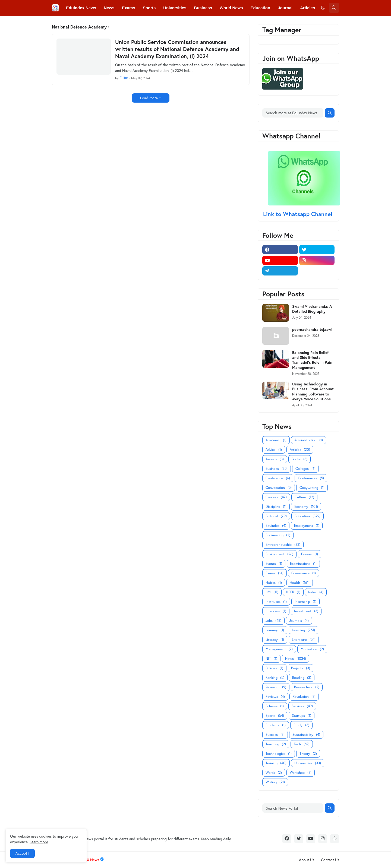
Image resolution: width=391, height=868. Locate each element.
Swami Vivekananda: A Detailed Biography (312, 309)
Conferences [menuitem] (103, 23)
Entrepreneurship (283, 545)
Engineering (278, 535)
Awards (275, 459)
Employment (307, 526)
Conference (278, 478)
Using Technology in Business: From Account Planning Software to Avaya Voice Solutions (313, 392)
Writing (275, 782)
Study (301, 725)
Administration (309, 440)
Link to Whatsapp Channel (299, 214)
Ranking (275, 678)
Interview (276, 611)
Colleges (305, 469)
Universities (308, 763)
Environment (279, 554)
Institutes (276, 602)
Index (316, 592)
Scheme (275, 706)
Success (275, 735)
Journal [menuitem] (285, 8)
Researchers (307, 687)
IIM (272, 592)
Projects (301, 668)
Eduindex (276, 526)
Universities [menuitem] (175, 8)
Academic (276, 440)
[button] (323, 8)
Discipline (276, 507)
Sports (275, 716)
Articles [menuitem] (308, 8)
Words (274, 773)
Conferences (311, 478)
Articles (300, 450)
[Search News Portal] (293, 808)
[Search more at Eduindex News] (293, 113)
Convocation (279, 488)
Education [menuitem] (261, 8)
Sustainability (306, 735)
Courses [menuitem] (166, 23)
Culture (304, 497)
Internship (305, 602)
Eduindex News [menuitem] (81, 8)
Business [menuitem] (203, 8)
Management (279, 649)
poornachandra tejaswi (312, 330)
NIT (271, 659)
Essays (310, 554)
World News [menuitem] (231, 8)
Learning (303, 630)
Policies (274, 668)
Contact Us (330, 860)
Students (276, 725)
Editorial (276, 516)
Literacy (275, 640)
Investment (306, 611)
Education (308, 516)
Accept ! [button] (22, 853)
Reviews (275, 697)
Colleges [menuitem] (75, 23)
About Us (307, 860)
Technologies (279, 754)
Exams (275, 573)
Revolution (304, 697)
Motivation (312, 649)
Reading (302, 678)
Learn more (39, 842)
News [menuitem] (109, 8)
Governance (304, 573)
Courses (276, 497)
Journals (299, 621)
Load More (149, 98)
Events (274, 564)
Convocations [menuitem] (136, 23)
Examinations (303, 564)
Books (299, 459)
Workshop (301, 773)
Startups (302, 716)
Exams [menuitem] (128, 8)
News (296, 659)
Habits (274, 583)
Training (276, 763)
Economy (306, 507)
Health (300, 583)
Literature (304, 640)
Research (276, 687)
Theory (308, 754)
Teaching (276, 744)
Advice (274, 450)
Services (302, 706)
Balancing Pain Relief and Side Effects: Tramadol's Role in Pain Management (312, 360)
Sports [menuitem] (149, 8)
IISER (293, 592)
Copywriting (312, 488)
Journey (275, 630)
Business (277, 469)
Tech (302, 744)
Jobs (273, 621)
